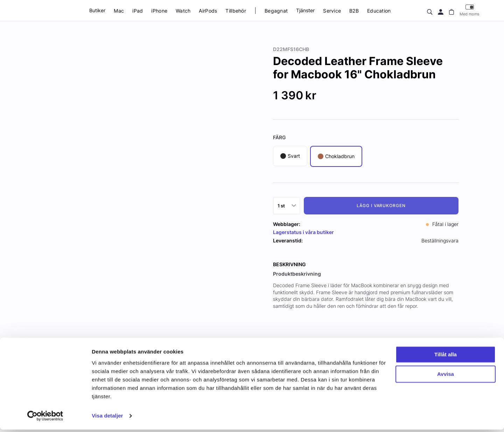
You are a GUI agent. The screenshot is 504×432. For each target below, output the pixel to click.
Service (332, 11)
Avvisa (446, 377)
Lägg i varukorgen (381, 206)
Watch (183, 11)
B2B (354, 11)
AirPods (208, 11)
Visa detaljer (107, 418)
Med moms (470, 10)
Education (379, 11)
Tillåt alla (446, 357)
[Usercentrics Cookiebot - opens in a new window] (45, 418)
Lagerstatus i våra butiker (303, 232)
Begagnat (276, 11)
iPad (138, 11)
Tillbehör (236, 11)
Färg (279, 137)
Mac (119, 11)
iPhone (159, 11)
